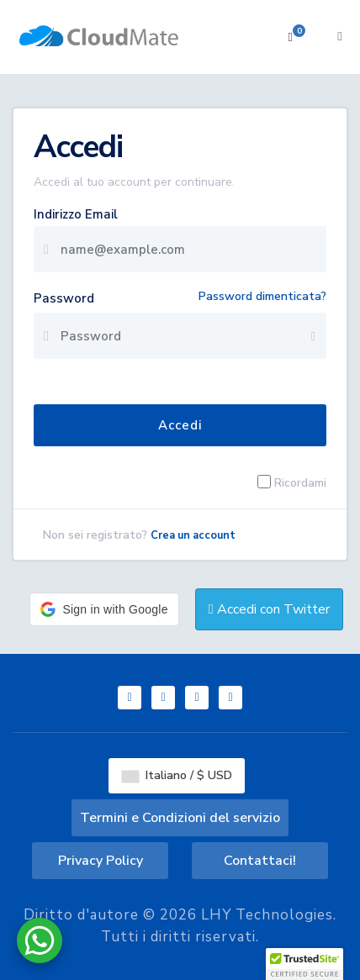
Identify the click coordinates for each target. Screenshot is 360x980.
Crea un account (193, 535)
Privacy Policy (101, 861)
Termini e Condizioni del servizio (180, 818)
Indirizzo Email (76, 214)
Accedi (180, 425)
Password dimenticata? (262, 296)
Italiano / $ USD (177, 775)
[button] (104, 609)
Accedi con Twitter (269, 609)
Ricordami (300, 482)
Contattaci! (260, 861)
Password (64, 298)
